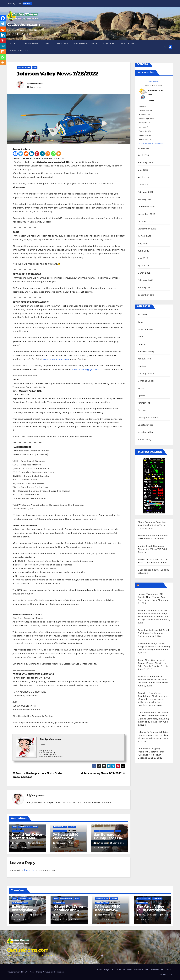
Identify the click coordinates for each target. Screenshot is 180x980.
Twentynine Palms (148, 418)
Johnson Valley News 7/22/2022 (103, 773)
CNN (47, 43)
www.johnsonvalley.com (56, 359)
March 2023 (144, 185)
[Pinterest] (37, 154)
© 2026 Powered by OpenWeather (151, 144)
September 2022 (147, 229)
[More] (59, 154)
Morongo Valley (146, 381)
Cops (15, 827)
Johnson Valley (24, 67)
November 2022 (146, 214)
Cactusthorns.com (23, 24)
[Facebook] (15, 154)
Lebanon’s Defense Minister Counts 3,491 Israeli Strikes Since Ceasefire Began (153, 735)
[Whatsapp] (53, 154)
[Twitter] (21, 154)
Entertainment (146, 329)
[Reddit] (26, 154)
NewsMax (109, 43)
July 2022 (143, 243)
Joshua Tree (144, 359)
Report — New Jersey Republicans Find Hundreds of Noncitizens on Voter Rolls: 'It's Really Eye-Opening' (153, 699)
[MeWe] (42, 154)
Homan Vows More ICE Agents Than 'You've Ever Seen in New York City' (151, 597)
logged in (29, 870)
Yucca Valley (18, 831)
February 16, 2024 (107, 915)
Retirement (144, 403)
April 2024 (143, 155)
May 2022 (143, 258)
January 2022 (145, 288)
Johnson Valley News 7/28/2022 (57, 74)
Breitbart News (151, 585)
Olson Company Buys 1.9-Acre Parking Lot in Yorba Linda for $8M (152, 525)
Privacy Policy (19, 50)
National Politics (85, 43)
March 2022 (144, 273)
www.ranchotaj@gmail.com (86, 369)
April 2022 (143, 265)
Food (140, 337)
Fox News (62, 43)
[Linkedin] (32, 154)
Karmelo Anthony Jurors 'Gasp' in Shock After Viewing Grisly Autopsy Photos (154, 647)
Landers (72, 827)
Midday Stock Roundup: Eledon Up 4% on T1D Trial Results (152, 549)
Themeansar (59, 972)
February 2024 (145, 163)
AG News (142, 315)
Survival (142, 410)
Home (13, 43)
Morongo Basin (25, 827)
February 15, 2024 (149, 915)
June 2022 (143, 251)
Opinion (142, 395)
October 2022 (145, 221)
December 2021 (146, 295)
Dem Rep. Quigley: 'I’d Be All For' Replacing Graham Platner (153, 633)
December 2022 (146, 207)
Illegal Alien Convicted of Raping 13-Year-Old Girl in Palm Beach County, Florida (153, 663)
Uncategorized (145, 425)
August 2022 (144, 236)
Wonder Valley (145, 432)
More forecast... (144, 148)
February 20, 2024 (66, 915)
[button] (165, 47)
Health (141, 344)
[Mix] (48, 154)
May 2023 (143, 170)
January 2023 (145, 199)
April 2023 (143, 177)
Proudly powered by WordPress (21, 972)
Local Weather (154, 81)
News (35, 67)
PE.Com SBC (128, 43)
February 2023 (145, 192)
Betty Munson (37, 83)
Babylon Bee (31, 43)
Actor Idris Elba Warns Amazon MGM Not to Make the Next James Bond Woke (153, 680)
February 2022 (145, 280)
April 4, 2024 (22, 915)
